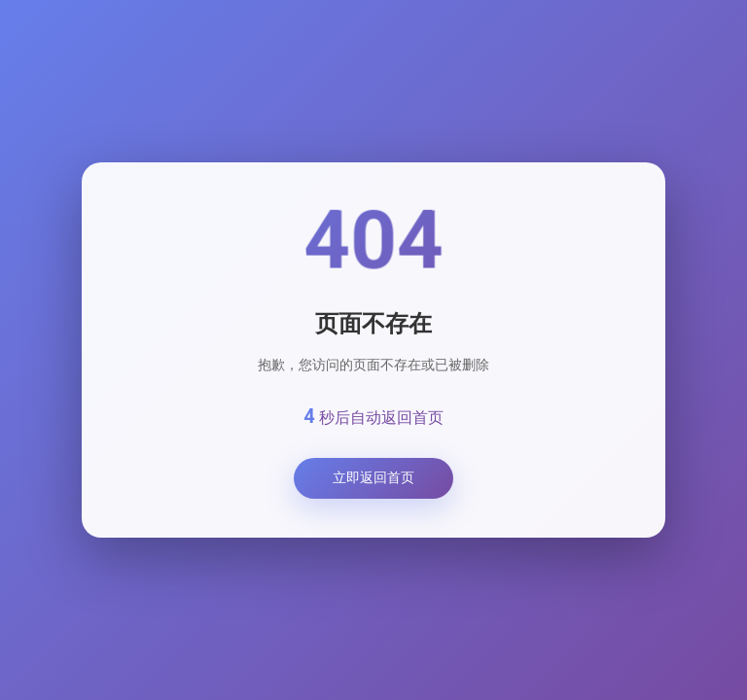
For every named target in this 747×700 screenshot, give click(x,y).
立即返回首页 (373, 477)
